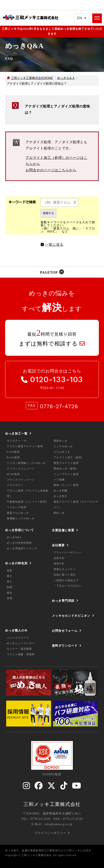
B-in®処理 (13, 457)
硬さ (10, 576)
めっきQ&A (14, 537)
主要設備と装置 (63, 530)
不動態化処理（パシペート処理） (28, 502)
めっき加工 (61, 496)
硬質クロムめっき (18, 513)
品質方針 (59, 558)
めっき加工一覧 (16, 433)
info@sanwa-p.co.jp (58, 824)
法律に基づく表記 (65, 575)
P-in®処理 (13, 452)
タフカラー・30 (17, 441)
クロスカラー (15, 485)
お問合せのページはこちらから (51, 170)
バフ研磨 (59, 480)
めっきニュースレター (21, 643)
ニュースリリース (18, 638)
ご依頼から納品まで (66, 580)
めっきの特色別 (16, 563)
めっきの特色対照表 (19, 543)
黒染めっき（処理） (66, 469)
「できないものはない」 (69, 586)
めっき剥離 (61, 491)
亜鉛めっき (61, 441)
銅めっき (59, 513)
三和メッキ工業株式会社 (52, 804)
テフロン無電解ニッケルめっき (26, 463)
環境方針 (59, 564)
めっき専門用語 (63, 601)
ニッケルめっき (63, 446)
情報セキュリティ (65, 569)
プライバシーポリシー (67, 552)
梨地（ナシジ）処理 (66, 485)
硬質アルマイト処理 (66, 463)
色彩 (10, 570)
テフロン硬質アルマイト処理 (25, 446)
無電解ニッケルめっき (21, 518)
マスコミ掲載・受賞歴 (21, 654)
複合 (10, 593)
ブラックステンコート (21, 480)
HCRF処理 (13, 474)
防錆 (10, 587)
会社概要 (58, 545)
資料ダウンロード (65, 646)
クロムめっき (62, 452)
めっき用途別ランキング (22, 548)
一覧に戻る (54, 245)
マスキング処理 (17, 507)
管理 (10, 598)
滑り (10, 582)
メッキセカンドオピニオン (71, 616)
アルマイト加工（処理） (69, 457)
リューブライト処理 (66, 474)
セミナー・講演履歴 (19, 649)
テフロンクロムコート (21, 469)
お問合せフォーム (65, 631)
